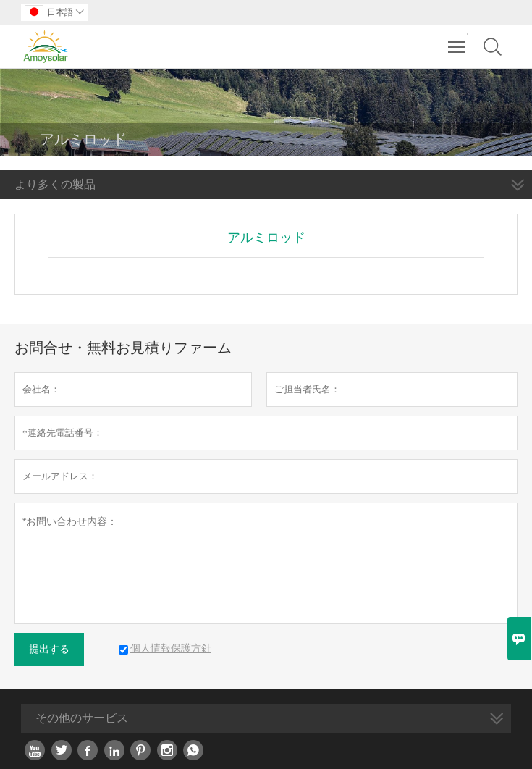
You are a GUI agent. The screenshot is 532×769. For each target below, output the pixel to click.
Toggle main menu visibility (458, 40)
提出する (49, 649)
